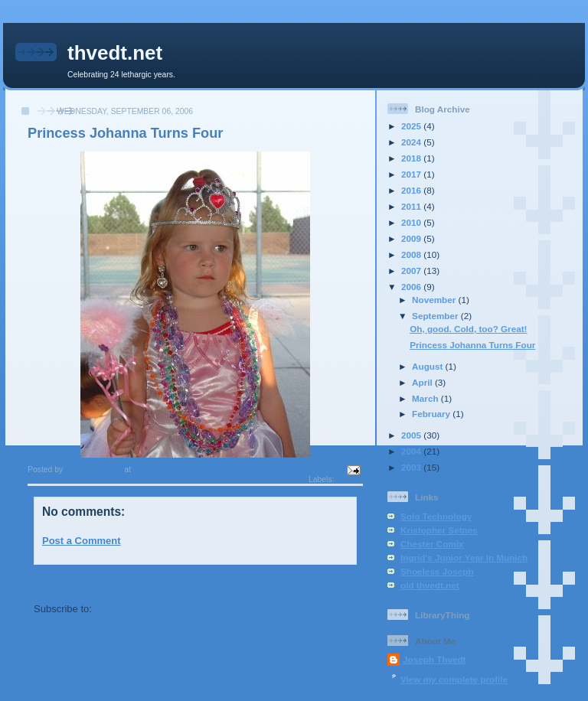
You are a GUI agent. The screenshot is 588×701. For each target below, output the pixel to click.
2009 (412, 238)
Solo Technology (436, 516)
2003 (412, 467)
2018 (412, 158)
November (435, 300)
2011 (412, 206)
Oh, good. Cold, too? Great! (468, 329)
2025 (412, 126)
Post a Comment (82, 541)
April (423, 382)
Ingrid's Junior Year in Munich (464, 558)
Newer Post (61, 581)
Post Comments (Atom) (150, 609)
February (432, 414)
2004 (412, 451)
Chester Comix (432, 544)
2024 (412, 142)
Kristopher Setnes (439, 530)
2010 (412, 222)
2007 (412, 271)
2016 (412, 190)
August (429, 366)
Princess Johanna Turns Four (472, 345)
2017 (412, 174)
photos (350, 479)
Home (197, 581)
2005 (412, 435)
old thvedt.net (430, 585)
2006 (412, 287)
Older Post (332, 581)
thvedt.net (115, 53)
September (436, 316)
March (426, 398)
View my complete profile (454, 679)
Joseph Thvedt (434, 659)
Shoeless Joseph (437, 571)
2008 (412, 254)
